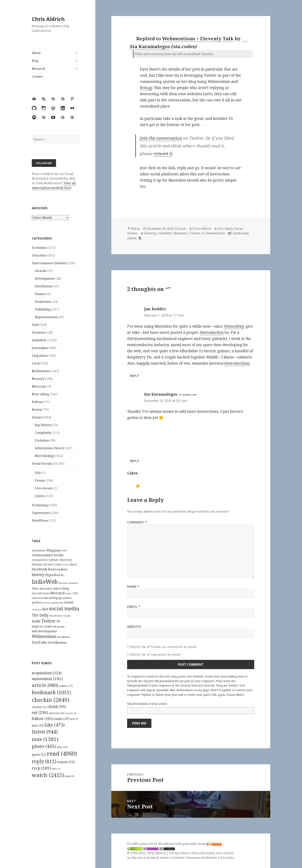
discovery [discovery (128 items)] (66, 560)
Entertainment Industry (49, 263)
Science (37, 417)
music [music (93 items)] (69, 593)
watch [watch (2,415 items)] (48, 775)
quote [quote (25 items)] (39, 754)
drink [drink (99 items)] (57, 707)
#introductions (237, 363)
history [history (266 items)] (38, 575)
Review (37, 410)
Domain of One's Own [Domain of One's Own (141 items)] (47, 564)
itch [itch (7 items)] (74, 719)
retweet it (163, 153)
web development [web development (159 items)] (44, 631)
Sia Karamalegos (161, 394)
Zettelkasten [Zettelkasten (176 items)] (57, 643)
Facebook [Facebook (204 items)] (39, 569)
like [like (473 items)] (55, 725)
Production (43, 302)
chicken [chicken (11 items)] (40, 707)
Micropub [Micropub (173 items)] (58, 593)
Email (134, 607)
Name (133, 587)
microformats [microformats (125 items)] (41, 593)
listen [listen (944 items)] (45, 732)
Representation (46, 317)
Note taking (41, 394)
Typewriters (41, 513)
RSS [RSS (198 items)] (45, 609)
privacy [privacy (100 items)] (47, 603)
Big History (43, 425)
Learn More (235, 695)
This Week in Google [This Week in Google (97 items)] (60, 616)
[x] (139, 238)
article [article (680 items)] (45, 685)
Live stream (44, 488)
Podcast (37, 402)
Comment (137, 522)
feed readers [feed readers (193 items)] (58, 569)
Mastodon (181, 233)
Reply (229, 229)
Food (35, 325)
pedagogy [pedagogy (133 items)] (56, 598)
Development (45, 278)
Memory (38, 379)
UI (203, 233)
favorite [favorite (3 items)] (71, 713)
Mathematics (41, 371)
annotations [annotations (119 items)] (39, 550)
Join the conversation (161, 138)
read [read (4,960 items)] (62, 754)
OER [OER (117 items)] (75, 593)
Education (39, 255)
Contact (37, 77)
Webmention (216, 233)
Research (39, 69)
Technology (40, 505)
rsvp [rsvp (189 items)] (41, 768)
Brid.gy (146, 88)
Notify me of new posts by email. (156, 654)
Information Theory (49, 448)
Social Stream (42, 463)
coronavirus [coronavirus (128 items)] (40, 560)
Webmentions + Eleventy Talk (198, 38)
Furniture (39, 332)
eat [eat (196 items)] (40, 712)
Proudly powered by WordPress (151, 844)
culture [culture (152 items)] (54, 560)
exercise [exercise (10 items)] (57, 713)
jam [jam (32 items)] (38, 725)
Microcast (39, 386)
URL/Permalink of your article (147, 704)
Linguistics (40, 356)
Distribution (44, 286)
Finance (41, 294)
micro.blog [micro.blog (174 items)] (61, 588)
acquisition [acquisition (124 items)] (47, 673)
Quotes (40, 496)
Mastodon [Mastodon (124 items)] (46, 589)
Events (40, 480)
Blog (35, 61)
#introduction (211, 332)
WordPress (40, 521)
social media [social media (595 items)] (64, 608)
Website (134, 627)
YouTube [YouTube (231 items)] (39, 642)
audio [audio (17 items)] (66, 686)
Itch (220, 229)
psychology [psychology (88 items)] (57, 603)
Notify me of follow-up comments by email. (164, 647)
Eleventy (150, 233)
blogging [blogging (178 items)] (53, 550)
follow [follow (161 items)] (43, 718)
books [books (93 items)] (64, 550)
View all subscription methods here (54, 185)
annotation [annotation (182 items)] (47, 679)
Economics (40, 248)
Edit (38, 473)
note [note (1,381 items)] (45, 739)
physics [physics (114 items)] (67, 598)
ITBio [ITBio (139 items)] (35, 588)
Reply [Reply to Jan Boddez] (135, 376)
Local (36, 363)
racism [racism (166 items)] (69, 602)
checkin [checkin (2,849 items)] (51, 700)
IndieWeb (39, 340)
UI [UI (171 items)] (58, 621)
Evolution (42, 440)
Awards (41, 271)
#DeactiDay (234, 326)
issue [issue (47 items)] (62, 719)
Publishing (43, 309)
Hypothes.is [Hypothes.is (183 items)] (54, 575)
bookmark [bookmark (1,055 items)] (51, 692)
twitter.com (189, 395)
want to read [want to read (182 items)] (41, 626)
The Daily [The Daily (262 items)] (40, 615)
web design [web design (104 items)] (58, 627)
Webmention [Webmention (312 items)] (44, 636)
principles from (202, 844)
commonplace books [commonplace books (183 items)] (48, 555)
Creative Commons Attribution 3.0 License (203, 858)
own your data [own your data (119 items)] (40, 598)
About (36, 53)
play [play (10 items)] (62, 747)
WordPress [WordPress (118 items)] (63, 637)
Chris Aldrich (48, 19)
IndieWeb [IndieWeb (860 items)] (45, 582)
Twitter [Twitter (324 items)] (48, 621)
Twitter (195, 233)
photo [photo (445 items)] (44, 746)
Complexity (43, 433)
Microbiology (45, 456)
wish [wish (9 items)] (69, 776)
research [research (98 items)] (37, 609)
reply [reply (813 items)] (44, 761)
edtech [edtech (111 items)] (73, 565)
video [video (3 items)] (56, 769)
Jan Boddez (155, 309)
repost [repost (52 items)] (66, 762)
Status (135, 229)
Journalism (40, 348)
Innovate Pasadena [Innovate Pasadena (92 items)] (68, 583)
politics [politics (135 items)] (37, 602)
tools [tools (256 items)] (36, 621)
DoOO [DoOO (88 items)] (65, 565)
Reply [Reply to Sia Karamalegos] (135, 461)
